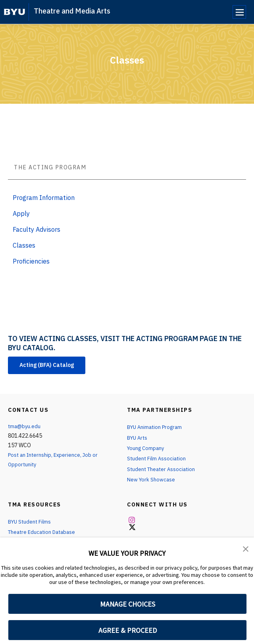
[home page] (14, 12)
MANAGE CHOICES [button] (128, 604)
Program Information (44, 198)
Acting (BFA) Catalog (53, 366)
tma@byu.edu (25, 428)
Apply (21, 213)
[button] (246, 549)
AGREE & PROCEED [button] (128, 630)
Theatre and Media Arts (72, 11)
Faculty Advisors (37, 229)
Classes (24, 245)
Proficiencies (31, 261)
